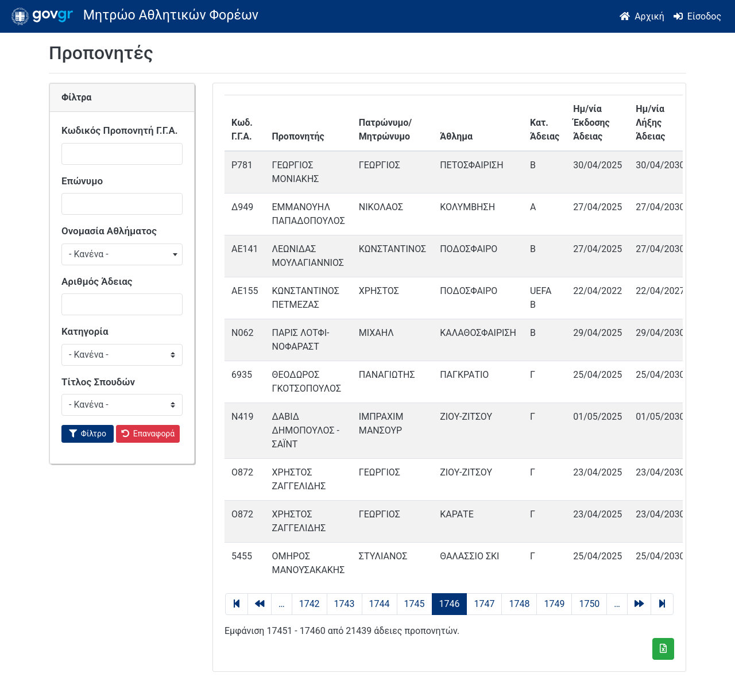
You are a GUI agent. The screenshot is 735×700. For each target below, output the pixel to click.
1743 (345, 604)
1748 (519, 604)
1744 (380, 604)
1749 (554, 604)
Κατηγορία (85, 331)
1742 (310, 604)
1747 (484, 604)
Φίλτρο (94, 434)
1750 (589, 604)
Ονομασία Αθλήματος (109, 231)
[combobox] (122, 254)
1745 (415, 604)
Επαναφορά (154, 434)
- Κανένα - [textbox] (89, 254)
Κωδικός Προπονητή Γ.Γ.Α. (120, 130)
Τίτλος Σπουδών (98, 382)
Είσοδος (704, 16)
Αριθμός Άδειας (97, 281)
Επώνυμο (82, 181)
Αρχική (649, 16)
